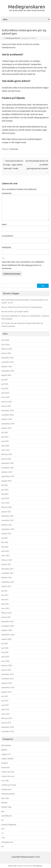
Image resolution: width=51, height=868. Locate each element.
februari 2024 (7, 454)
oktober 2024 (7, 419)
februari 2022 (7, 560)
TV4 (3, 838)
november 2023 (7, 468)
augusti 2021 (6, 586)
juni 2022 (5, 542)
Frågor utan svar (8, 776)
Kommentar (7, 193)
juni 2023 (5, 490)
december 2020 (7, 621)
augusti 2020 (6, 639)
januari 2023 (6, 512)
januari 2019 (6, 723)
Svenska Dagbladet (9, 825)
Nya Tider (5, 798)
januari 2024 (6, 459)
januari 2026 (6, 353)
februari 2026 (7, 349)
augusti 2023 (6, 481)
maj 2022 (5, 547)
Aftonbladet (6, 745)
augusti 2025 (6, 375)
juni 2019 (5, 701)
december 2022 (7, 516)
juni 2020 (5, 648)
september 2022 (8, 529)
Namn (4, 224)
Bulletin (4, 750)
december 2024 (7, 410)
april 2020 (5, 657)
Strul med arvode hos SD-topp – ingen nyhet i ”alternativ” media (13, 165)
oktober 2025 (7, 366)
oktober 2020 (7, 630)
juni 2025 (5, 384)
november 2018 (7, 731)
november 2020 (7, 626)
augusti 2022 (6, 533)
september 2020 (8, 635)
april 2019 (5, 709)
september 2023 (8, 476)
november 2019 (7, 679)
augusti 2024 (6, 428)
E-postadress (8, 236)
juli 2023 (5, 485)
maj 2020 (5, 652)
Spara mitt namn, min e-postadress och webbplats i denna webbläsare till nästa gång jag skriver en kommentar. (23, 265)
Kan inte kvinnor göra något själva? (15, 311)
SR (2, 820)
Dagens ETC (6, 754)
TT (3, 833)
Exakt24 (4, 763)
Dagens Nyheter (8, 759)
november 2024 (7, 415)
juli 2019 (5, 696)
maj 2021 (5, 599)
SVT (3, 829)
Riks (3, 811)
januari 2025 (6, 406)
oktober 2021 (7, 577)
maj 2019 (5, 705)
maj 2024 (5, 441)
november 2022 (7, 520)
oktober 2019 (7, 683)
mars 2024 (5, 450)
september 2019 (8, 687)
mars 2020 (5, 661)
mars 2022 (5, 555)
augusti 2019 (6, 692)
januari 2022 (6, 564)
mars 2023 (5, 503)
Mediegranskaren (27, 7)
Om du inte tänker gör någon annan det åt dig (27, 10)
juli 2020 (5, 643)
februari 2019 (7, 718)
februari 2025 (7, 402)
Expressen (14, 149)
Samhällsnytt (6, 816)
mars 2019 (5, 714)
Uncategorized (7, 842)
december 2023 (7, 463)
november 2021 (7, 573)
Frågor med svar (8, 772)
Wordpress (38, 866)
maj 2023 (5, 494)
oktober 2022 (7, 525)
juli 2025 (5, 380)
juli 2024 (5, 432)
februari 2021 (7, 613)
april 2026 (5, 340)
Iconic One (12, 866)
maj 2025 (5, 388)
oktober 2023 (7, 472)
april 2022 (5, 551)
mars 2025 (5, 397)
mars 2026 (5, 344)
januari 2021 (6, 617)
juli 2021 (5, 591)
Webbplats (7, 247)
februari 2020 (7, 665)
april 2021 (5, 604)
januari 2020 (6, 670)
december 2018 (7, 727)
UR (2, 847)
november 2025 (7, 362)
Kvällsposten (6, 789)
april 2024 (5, 446)
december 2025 (7, 358)
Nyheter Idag (6, 807)
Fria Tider (5, 781)
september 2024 (8, 424)
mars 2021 (5, 608)
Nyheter (4, 803)
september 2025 (8, 371)
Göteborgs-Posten (9, 785)
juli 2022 (5, 538)
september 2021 (8, 582)
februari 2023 (7, 507)
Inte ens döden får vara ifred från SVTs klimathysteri (22, 307)
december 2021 (7, 569)
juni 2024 (5, 437)
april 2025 (5, 393)
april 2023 (5, 498)
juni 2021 (5, 595)
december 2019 (7, 674)
